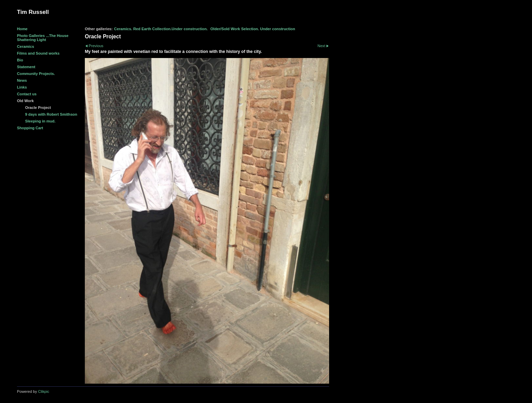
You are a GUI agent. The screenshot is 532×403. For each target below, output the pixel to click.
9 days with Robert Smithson (51, 114)
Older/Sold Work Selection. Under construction (253, 29)
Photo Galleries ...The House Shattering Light (43, 38)
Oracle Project (38, 108)
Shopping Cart (30, 128)
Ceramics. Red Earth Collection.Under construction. (161, 29)
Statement (26, 67)
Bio (20, 60)
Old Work (25, 101)
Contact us (27, 94)
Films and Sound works (38, 53)
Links (22, 87)
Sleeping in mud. (40, 121)
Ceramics (25, 46)
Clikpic (44, 391)
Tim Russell (33, 12)
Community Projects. (36, 74)
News (22, 80)
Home (22, 29)
